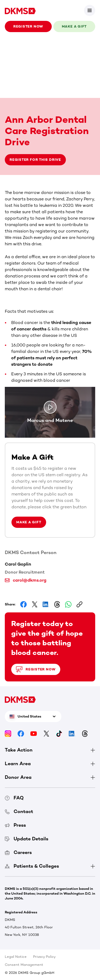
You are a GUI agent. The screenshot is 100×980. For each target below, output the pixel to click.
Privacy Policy (44, 957)
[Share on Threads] (57, 604)
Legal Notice (16, 957)
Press (15, 825)
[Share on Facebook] (23, 604)
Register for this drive (35, 160)
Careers (18, 852)
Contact (19, 811)
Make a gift (74, 26)
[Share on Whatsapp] (68, 604)
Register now (28, 26)
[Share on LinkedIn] (46, 604)
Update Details (27, 839)
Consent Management (24, 965)
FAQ (14, 798)
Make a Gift (29, 522)
